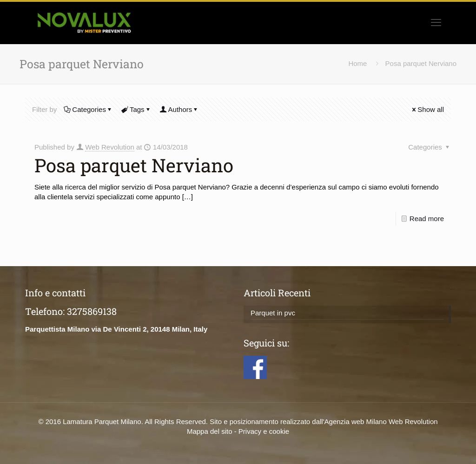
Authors (180, 109)
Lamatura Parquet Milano (102, 422)
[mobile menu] (436, 23)
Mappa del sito (210, 431)
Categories (88, 109)
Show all (427, 109)
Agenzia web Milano (356, 422)
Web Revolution (110, 147)
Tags (136, 109)
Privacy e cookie (264, 431)
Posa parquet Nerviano (421, 63)
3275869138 (92, 311)
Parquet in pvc (273, 313)
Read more (427, 219)
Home (357, 63)
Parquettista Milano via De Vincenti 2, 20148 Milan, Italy (116, 329)
